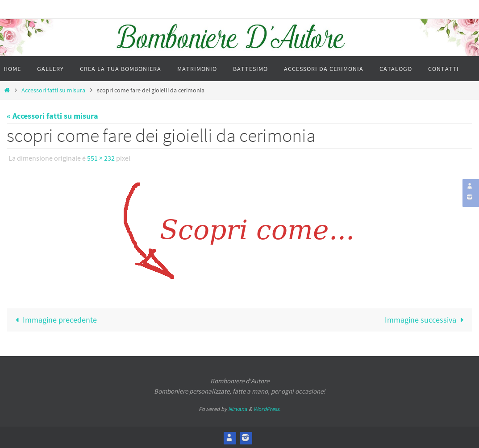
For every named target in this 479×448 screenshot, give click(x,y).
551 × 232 (101, 158)
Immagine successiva (426, 319)
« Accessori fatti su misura (52, 116)
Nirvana (238, 409)
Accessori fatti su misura (53, 90)
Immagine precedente (54, 319)
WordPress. (267, 409)
